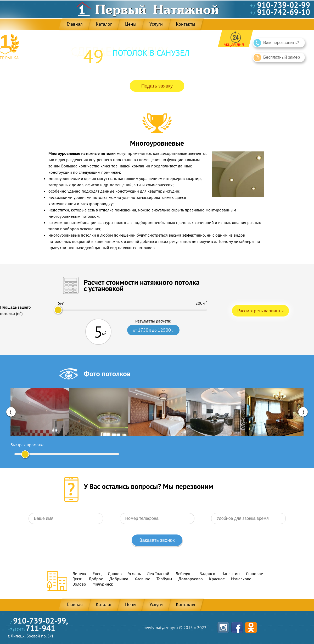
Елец (97, 574)
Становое (254, 574)
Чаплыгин (231, 574)
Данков (115, 574)
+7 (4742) (32, 630)
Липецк (79, 574)
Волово (79, 584)
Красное (217, 579)
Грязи (77, 579)
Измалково (241, 579)
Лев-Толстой (158, 574)
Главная (75, 24)
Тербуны (164, 579)
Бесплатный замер (277, 58)
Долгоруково (191, 579)
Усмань (134, 574)
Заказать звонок (157, 540)
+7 (280, 6)
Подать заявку (157, 86)
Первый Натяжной (157, 9)
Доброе (96, 579)
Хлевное (142, 579)
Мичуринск (103, 584)
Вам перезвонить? (276, 43)
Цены (131, 24)
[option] (40, 412)
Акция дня (234, 45)
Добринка (119, 579)
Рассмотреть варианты (260, 311)
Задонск (207, 574)
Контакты (186, 24)
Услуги (156, 24)
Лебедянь (184, 574)
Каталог (104, 24)
